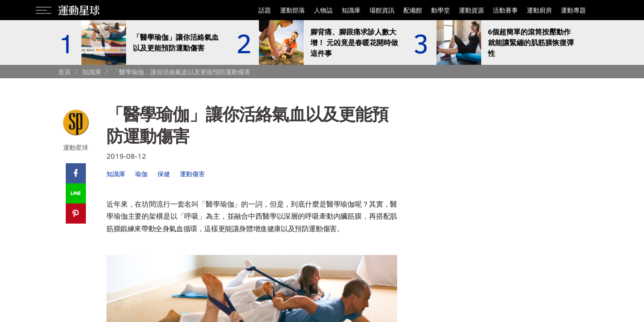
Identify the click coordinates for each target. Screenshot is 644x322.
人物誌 (323, 10)
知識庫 (351, 10)
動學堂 (441, 10)
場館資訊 (382, 10)
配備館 (413, 10)
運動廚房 (539, 10)
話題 (265, 10)
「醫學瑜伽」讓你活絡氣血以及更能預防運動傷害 (182, 72)
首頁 (64, 72)
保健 (164, 174)
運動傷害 (192, 174)
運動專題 (573, 10)
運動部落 (292, 10)
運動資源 (471, 10)
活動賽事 (505, 10)
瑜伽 (141, 174)
